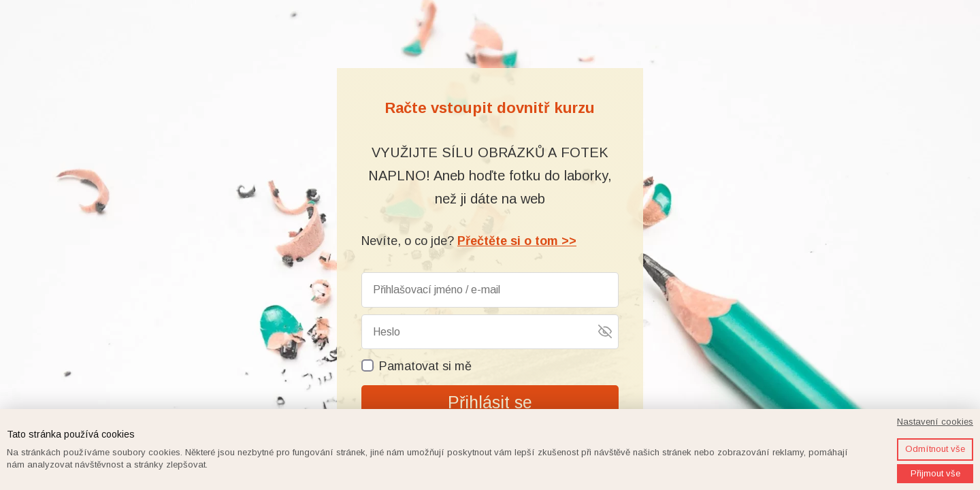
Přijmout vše (935, 473)
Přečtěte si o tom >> (517, 241)
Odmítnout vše (935, 449)
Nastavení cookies (935, 422)
